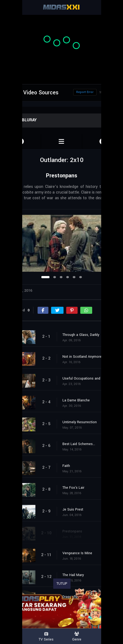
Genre (77, 637)
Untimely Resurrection (80, 422)
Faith (66, 466)
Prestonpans (72, 531)
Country (108, 637)
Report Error (85, 92)
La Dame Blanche (76, 400)
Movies (15, 637)
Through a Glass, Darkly (81, 335)
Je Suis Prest (73, 509)
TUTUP (62, 584)
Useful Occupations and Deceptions (90, 378)
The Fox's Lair (73, 488)
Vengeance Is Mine (77, 553)
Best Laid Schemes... (79, 444)
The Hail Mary (73, 575)
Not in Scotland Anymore (82, 357)
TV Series (46, 637)
